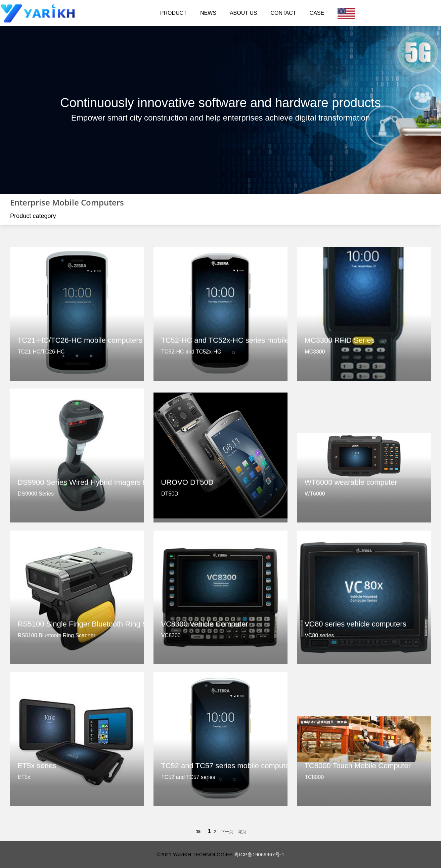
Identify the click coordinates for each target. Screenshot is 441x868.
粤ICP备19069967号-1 (259, 854)
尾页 (242, 832)
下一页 (227, 832)
